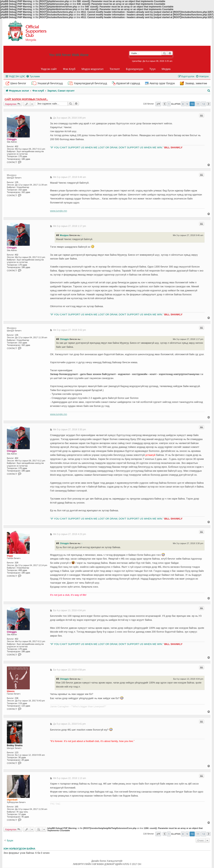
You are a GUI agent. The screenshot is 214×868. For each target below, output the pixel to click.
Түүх (152, 69)
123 (16, 752)
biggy (10, 556)
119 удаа (23, 703)
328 (16, 563)
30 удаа (22, 757)
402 (16, 146)
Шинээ (11, 691)
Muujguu (12, 175)
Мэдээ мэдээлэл (92, 69)
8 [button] (183, 104)
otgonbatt (12, 800)
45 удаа (25, 817)
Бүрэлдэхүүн (135, 69)
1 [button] (169, 104)
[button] (158, 104)
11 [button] (198, 104)
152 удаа (23, 190)
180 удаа (26, 573)
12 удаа (22, 814)
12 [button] (204, 104)
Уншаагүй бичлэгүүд (50, 83)
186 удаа (26, 159)
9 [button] (187, 104)
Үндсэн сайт (49, 69)
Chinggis (12, 139)
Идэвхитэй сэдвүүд (128, 83)
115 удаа (26, 706)
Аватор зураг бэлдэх (162, 83)
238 (16, 698)
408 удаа (23, 570)
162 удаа (26, 192)
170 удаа (23, 156)
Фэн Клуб (69, 69)
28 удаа (25, 760)
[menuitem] (33, 76)
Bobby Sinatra (15, 745)
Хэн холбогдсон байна (19, 849)
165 (16, 807)
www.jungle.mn (59, 211)
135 (16, 182)
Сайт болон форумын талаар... (26, 99)
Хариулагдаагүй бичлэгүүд (90, 83)
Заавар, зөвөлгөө (196, 83)
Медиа (166, 69)
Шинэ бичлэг (18, 83)
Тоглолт (115, 69)
